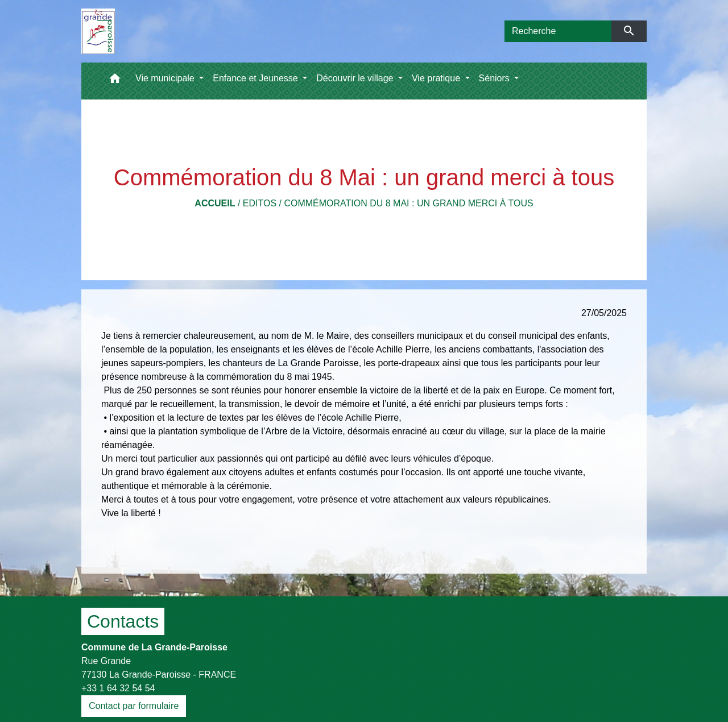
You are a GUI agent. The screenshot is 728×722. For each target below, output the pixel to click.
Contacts (123, 621)
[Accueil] (98, 31)
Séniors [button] (496, 78)
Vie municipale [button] (166, 78)
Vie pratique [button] (437, 78)
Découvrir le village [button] (356, 78)
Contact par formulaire (134, 706)
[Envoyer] (629, 31)
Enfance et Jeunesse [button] (257, 78)
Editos (260, 203)
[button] (115, 81)
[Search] (558, 31)
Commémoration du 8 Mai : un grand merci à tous (408, 203)
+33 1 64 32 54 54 (118, 688)
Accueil (215, 203)
